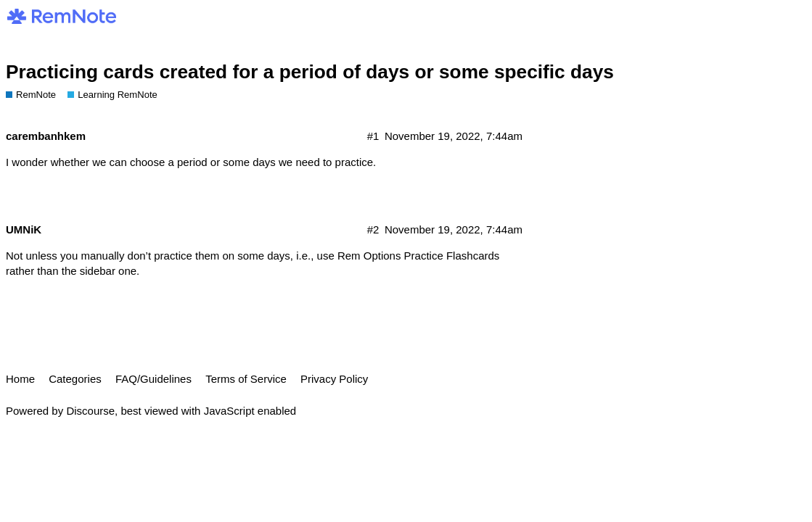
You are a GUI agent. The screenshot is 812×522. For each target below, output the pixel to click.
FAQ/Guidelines (153, 379)
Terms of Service (246, 379)
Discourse (90, 411)
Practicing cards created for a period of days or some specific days (310, 72)
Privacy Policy (334, 379)
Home (20, 379)
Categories (75, 379)
